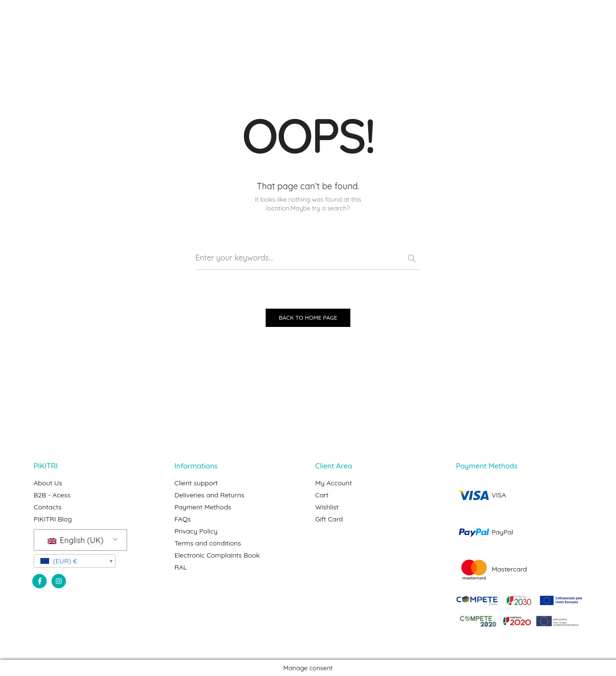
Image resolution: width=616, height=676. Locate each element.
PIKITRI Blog (53, 519)
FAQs (183, 519)
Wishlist (327, 507)
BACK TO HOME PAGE (308, 318)
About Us (48, 483)
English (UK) (76, 540)
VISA (481, 495)
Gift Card (329, 519)
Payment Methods (203, 507)
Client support (196, 483)
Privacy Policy (196, 531)
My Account (334, 483)
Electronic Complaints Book (217, 555)
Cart (322, 495)
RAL (181, 567)
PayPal (485, 532)
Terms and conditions (208, 543)
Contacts (48, 507)
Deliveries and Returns (210, 495)
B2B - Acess (52, 495)
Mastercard (492, 569)
